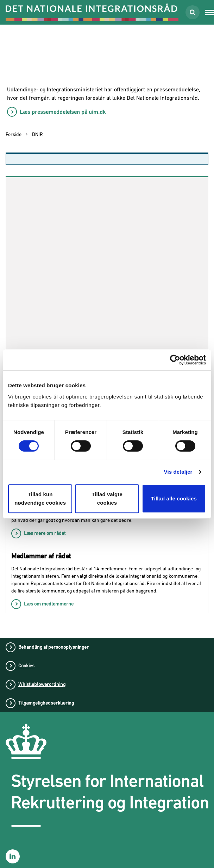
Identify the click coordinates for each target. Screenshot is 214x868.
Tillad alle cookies (174, 498)
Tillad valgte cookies (107, 498)
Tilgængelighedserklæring (46, 703)
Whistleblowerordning (42, 684)
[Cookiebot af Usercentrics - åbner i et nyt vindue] (175, 360)
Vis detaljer (178, 472)
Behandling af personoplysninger (53, 647)
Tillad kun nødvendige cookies (40, 498)
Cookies (26, 666)
